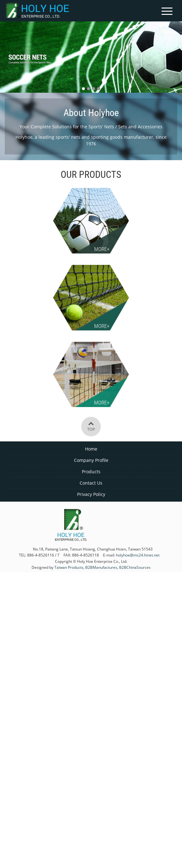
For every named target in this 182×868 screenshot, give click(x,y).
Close (91, 576)
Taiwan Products (69, 567)
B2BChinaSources (135, 567)
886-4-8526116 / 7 (43, 555)
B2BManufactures (101, 567)
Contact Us (91, 483)
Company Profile (91, 460)
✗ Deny (91, 602)
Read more (64, 661)
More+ (102, 249)
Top (91, 426)
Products (91, 472)
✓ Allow (91, 593)
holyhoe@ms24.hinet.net (138, 555)
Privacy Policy (91, 494)
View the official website (106, 661)
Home (91, 449)
